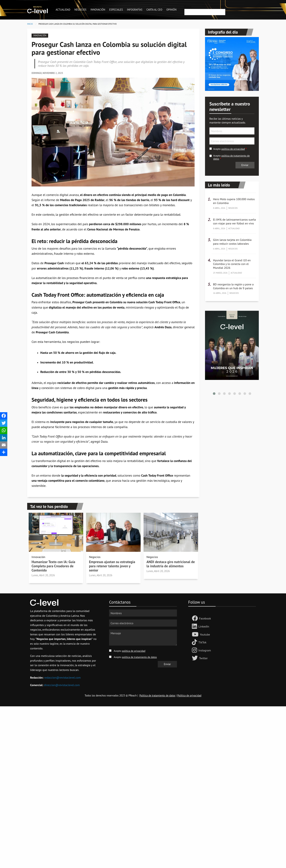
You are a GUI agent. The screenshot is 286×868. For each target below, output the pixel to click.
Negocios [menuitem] (80, 10)
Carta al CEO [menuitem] (154, 10)
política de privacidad (233, 149)
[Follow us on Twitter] (196, 658)
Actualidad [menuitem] (63, 10)
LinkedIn (204, 626)
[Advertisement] (109, 761)
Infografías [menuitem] (135, 10)
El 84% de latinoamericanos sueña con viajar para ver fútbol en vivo (234, 221)
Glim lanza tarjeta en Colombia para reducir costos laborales (232, 242)
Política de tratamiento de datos (157, 695)
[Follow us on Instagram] (195, 650)
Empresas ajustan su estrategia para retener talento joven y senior (112, 566)
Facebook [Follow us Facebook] (205, 618)
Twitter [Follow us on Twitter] (203, 658)
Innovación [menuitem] (98, 10)
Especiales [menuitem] (116, 10)
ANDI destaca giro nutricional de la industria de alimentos (171, 564)
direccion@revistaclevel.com (62, 685)
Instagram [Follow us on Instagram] (205, 650)
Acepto (229, 149)
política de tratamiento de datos (231, 157)
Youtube (205, 634)
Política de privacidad (189, 695)
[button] (214, 394)
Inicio (30, 24)
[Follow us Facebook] (196, 619)
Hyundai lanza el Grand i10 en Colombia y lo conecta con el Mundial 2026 (232, 264)
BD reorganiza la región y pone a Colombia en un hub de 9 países (233, 286)
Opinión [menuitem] (171, 10)
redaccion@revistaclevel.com (62, 678)
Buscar (188, 7)
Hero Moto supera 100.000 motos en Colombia (234, 201)
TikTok (202, 642)
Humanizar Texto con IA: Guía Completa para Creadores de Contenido (53, 566)
